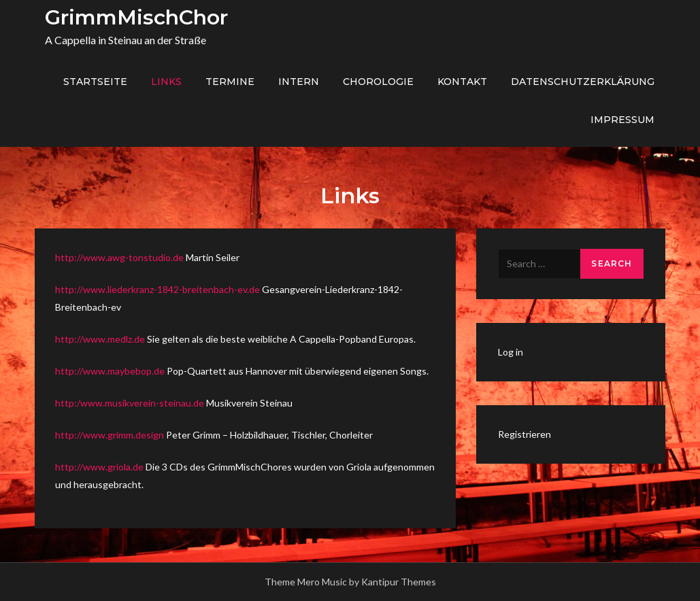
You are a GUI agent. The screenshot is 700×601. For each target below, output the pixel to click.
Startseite (95, 82)
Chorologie (378, 82)
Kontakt (462, 82)
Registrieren (524, 434)
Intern (299, 82)
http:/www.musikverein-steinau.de (130, 403)
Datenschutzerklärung (583, 82)
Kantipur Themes (399, 582)
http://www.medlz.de (101, 339)
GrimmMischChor (136, 17)
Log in (511, 352)
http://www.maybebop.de (111, 371)
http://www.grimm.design (111, 435)
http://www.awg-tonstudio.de (120, 257)
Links (166, 82)
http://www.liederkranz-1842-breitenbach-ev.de (157, 289)
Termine (230, 82)
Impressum (622, 120)
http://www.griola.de (100, 467)
